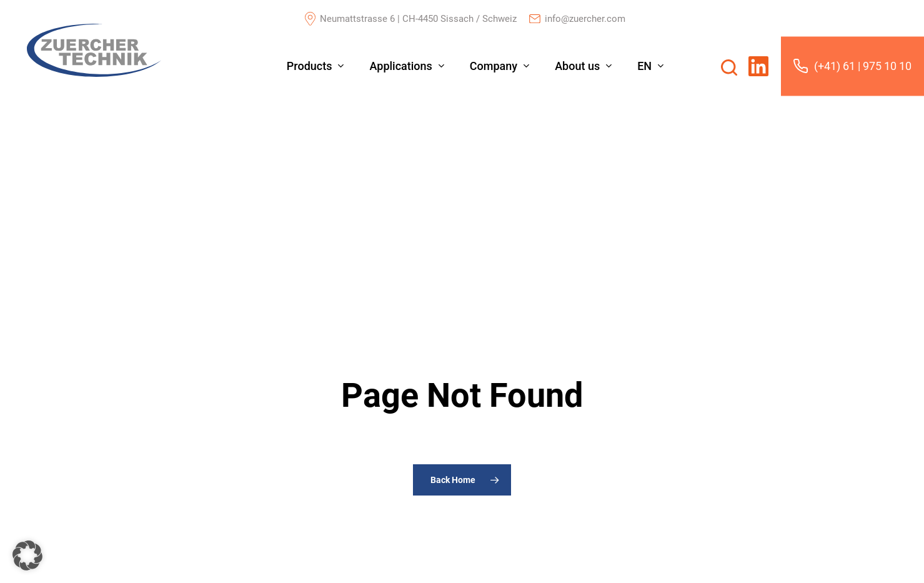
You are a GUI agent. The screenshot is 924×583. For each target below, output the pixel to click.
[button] (27, 556)
